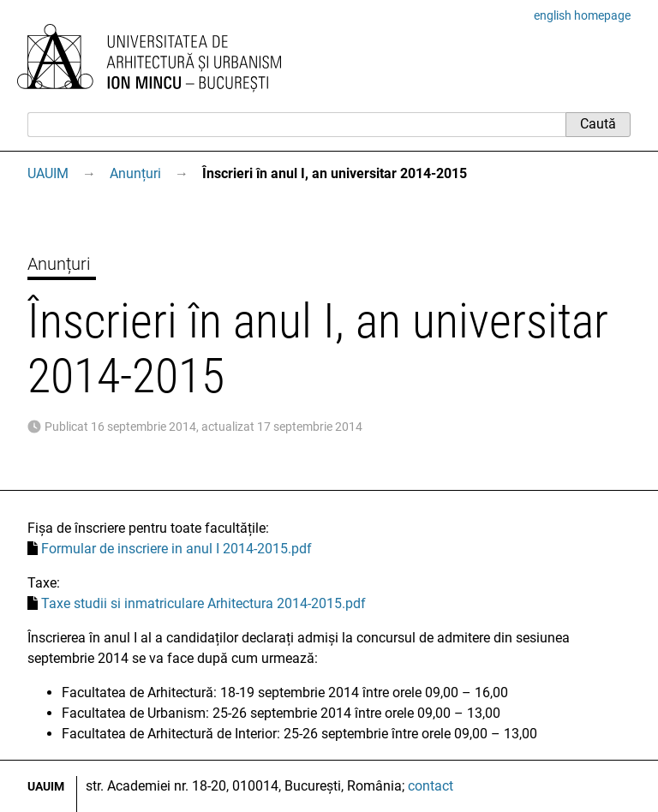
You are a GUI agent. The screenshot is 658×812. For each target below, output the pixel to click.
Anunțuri (135, 173)
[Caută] (296, 124)
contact (431, 786)
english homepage (582, 15)
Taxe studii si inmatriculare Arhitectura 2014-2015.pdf (203, 603)
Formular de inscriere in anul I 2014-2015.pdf (176, 549)
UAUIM (48, 173)
